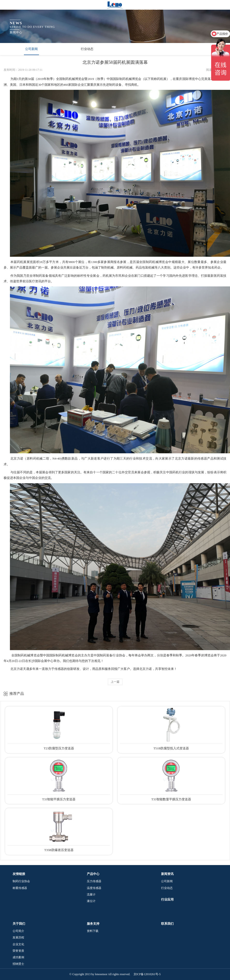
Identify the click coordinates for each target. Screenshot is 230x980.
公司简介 (18, 931)
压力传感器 (94, 881)
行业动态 (87, 49)
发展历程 (18, 937)
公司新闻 (31, 49)
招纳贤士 (18, 964)
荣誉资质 (18, 951)
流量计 (91, 895)
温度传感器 (94, 888)
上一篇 (115, 682)
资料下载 (93, 931)
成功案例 (18, 957)
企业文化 (18, 944)
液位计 (91, 901)
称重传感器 (20, 888)
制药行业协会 (21, 881)
